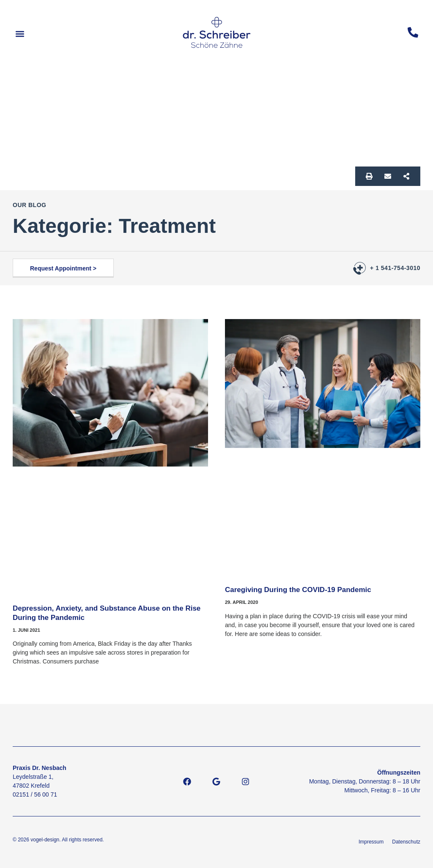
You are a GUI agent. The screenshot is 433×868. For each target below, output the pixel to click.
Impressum (371, 842)
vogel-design (45, 840)
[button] (20, 34)
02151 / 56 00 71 (35, 794)
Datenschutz (406, 842)
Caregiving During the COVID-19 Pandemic (298, 590)
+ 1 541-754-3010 (395, 268)
